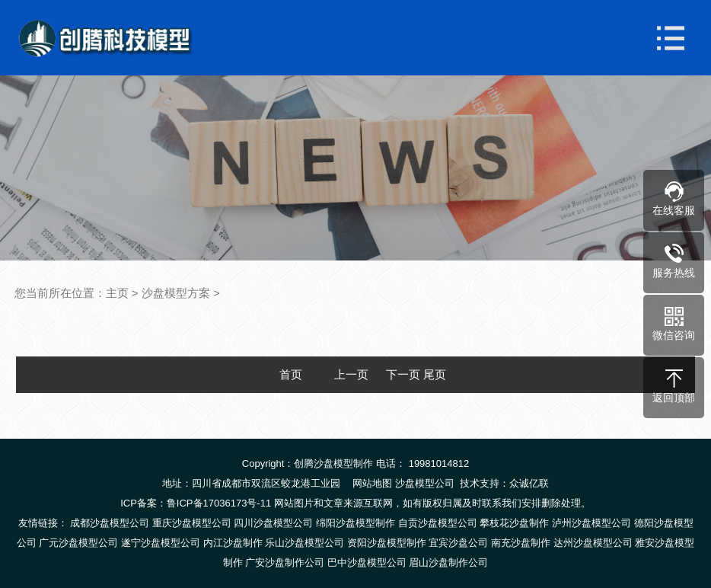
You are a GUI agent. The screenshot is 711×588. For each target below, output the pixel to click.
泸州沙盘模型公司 (591, 523)
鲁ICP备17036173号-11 (219, 503)
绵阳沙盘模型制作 (355, 523)
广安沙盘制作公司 (285, 562)
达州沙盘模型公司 (593, 543)
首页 (291, 374)
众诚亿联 (529, 483)
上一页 (351, 374)
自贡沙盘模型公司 (438, 523)
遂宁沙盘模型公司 (161, 543)
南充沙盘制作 (521, 543)
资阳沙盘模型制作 (387, 543)
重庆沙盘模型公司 (192, 523)
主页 (117, 293)
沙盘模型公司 (425, 483)
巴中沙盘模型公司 (367, 562)
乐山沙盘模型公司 (304, 543)
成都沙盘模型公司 (110, 523)
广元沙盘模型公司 (78, 543)
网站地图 (372, 483)
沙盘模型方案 (176, 293)
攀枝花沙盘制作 (514, 523)
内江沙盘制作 (233, 543)
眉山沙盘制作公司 (448, 562)
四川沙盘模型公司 (273, 523)
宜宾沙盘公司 (458, 543)
